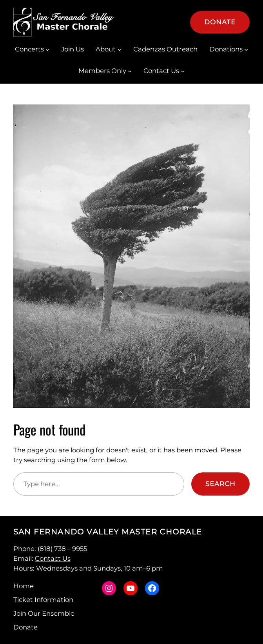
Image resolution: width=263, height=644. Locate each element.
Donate (220, 22)
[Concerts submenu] (47, 49)
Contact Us (53, 558)
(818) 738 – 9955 (62, 549)
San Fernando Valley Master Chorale (108, 532)
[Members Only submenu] (130, 71)
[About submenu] (120, 49)
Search (221, 484)
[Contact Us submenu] (183, 71)
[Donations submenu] (246, 49)
